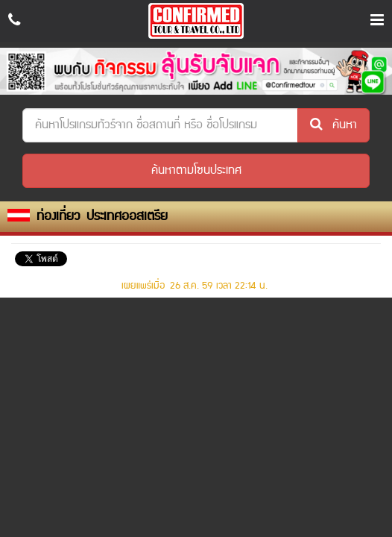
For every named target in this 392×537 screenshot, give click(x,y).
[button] (196, 171)
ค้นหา (333, 125)
